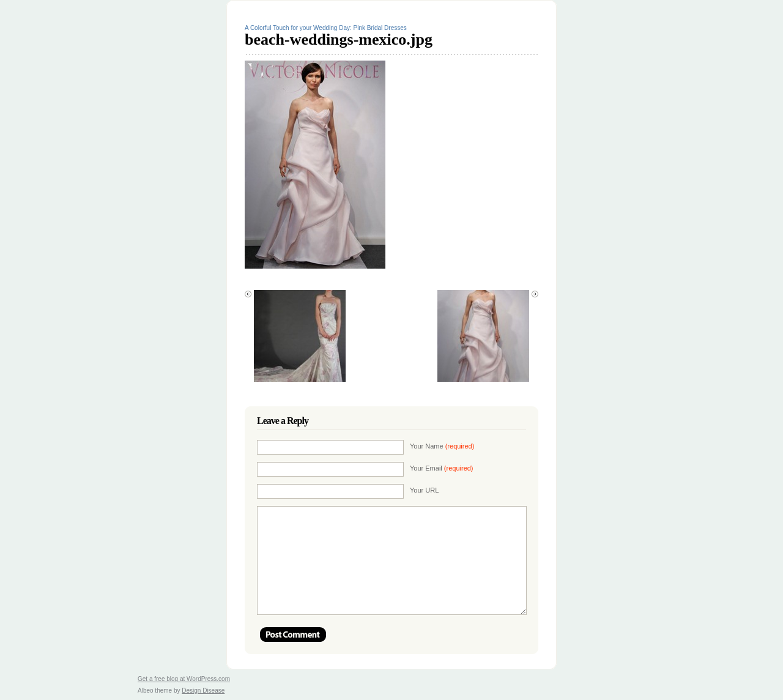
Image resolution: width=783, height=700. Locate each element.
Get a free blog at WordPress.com (184, 679)
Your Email (442, 468)
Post (293, 635)
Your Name (442, 446)
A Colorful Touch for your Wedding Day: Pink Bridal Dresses (326, 28)
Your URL (424, 490)
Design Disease (203, 691)
